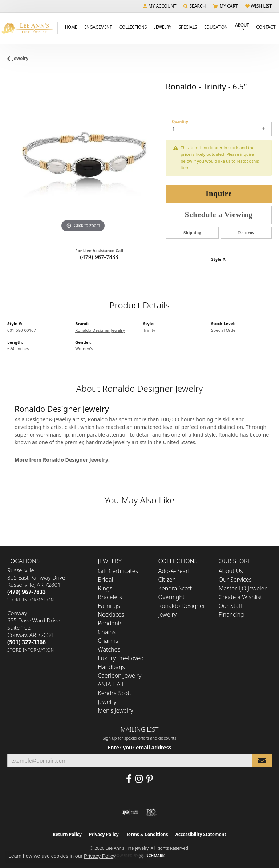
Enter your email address (139, 747)
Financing (231, 614)
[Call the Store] (27, 592)
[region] (83, 159)
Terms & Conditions (147, 834)
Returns (246, 233)
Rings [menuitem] (105, 588)
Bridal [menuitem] (105, 580)
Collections (133, 27)
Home (71, 27)
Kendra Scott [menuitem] (175, 588)
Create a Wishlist (240, 597)
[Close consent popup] (141, 856)
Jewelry (163, 27)
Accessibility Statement (201, 834)
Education (216, 27)
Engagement (98, 27)
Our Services (235, 580)
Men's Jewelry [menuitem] (115, 710)
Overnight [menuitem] (172, 597)
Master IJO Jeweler (243, 588)
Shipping (192, 233)
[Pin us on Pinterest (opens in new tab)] (150, 779)
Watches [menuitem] (109, 649)
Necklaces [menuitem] (111, 614)
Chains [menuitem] (107, 632)
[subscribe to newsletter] (262, 761)
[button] (160, 6)
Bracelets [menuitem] (110, 597)
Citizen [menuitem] (167, 580)
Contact (266, 27)
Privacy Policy (104, 834)
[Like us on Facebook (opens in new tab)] (129, 779)
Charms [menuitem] (108, 641)
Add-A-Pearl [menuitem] (174, 571)
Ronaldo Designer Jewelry (100, 330)
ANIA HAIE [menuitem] (111, 684)
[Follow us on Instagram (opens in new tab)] (139, 779)
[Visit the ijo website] (131, 812)
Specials (188, 27)
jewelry (20, 58)
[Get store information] (31, 600)
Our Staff (231, 606)
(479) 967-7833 (99, 257)
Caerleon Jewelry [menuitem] (120, 676)
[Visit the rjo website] (151, 812)
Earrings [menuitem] (109, 606)
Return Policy (67, 834)
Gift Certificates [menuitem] (118, 571)
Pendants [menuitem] (110, 623)
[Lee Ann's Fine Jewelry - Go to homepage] (29, 28)
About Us (242, 27)
